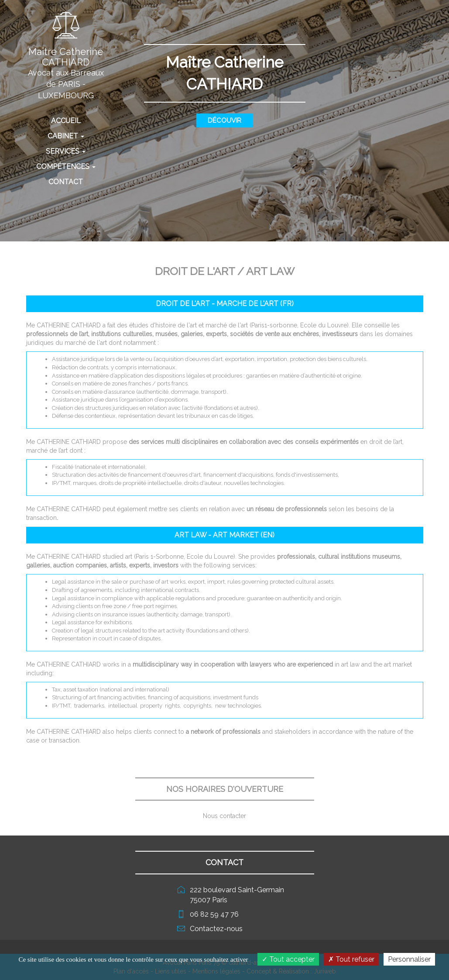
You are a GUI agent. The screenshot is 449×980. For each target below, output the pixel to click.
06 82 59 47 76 (214, 914)
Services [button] (66, 151)
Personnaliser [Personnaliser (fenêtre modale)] (409, 959)
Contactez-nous (216, 929)
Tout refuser (351, 959)
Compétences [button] (66, 167)
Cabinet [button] (66, 136)
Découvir (224, 120)
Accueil (78, 120)
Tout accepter (288, 959)
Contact (66, 182)
